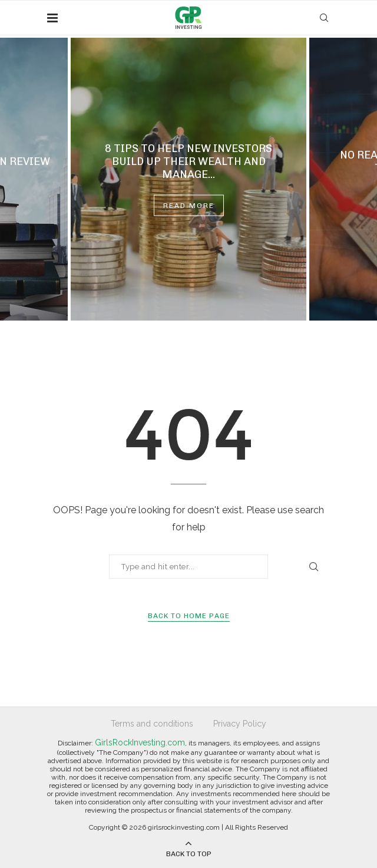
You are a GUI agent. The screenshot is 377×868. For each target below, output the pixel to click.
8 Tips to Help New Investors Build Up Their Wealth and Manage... (188, 161)
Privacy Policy (240, 724)
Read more (189, 206)
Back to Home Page (189, 616)
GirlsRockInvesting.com (140, 742)
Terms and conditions (152, 724)
